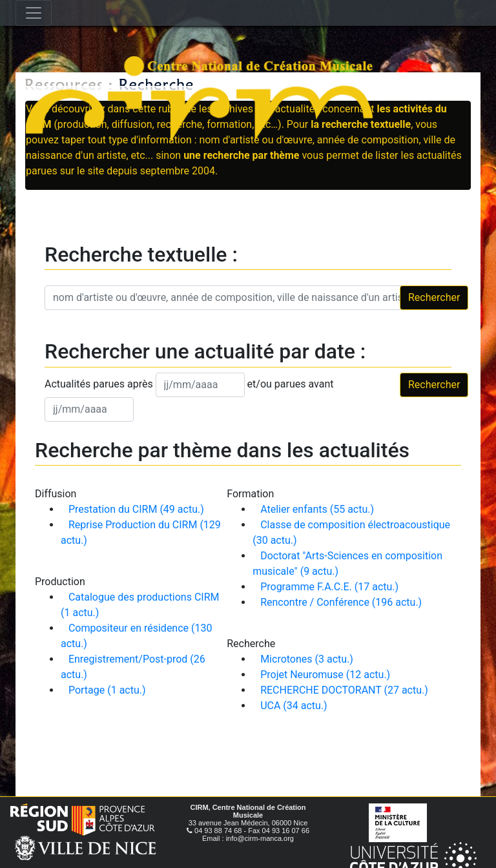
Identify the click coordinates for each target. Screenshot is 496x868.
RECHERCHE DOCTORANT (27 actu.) (344, 690)
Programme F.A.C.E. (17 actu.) (329, 587)
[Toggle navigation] (34, 13)
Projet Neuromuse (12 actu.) (325, 675)
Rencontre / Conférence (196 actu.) (341, 602)
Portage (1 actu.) (107, 690)
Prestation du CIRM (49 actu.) (136, 509)
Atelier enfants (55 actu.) (317, 509)
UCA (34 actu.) (294, 706)
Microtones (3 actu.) (307, 659)
